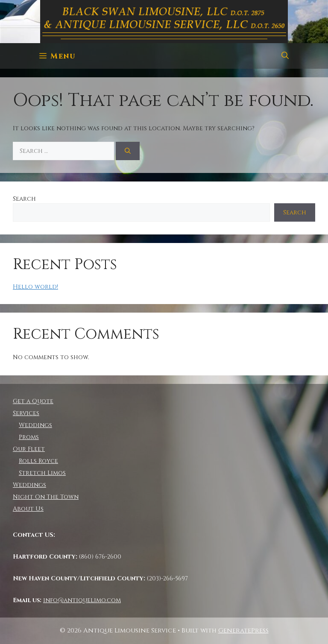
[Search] (128, 151)
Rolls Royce (38, 461)
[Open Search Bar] (285, 56)
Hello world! (35, 287)
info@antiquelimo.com (82, 600)
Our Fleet (29, 449)
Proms (29, 437)
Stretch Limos (42, 473)
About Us (28, 509)
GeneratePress (243, 631)
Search (24, 199)
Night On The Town (46, 497)
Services (26, 413)
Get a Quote (33, 401)
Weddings (35, 425)
